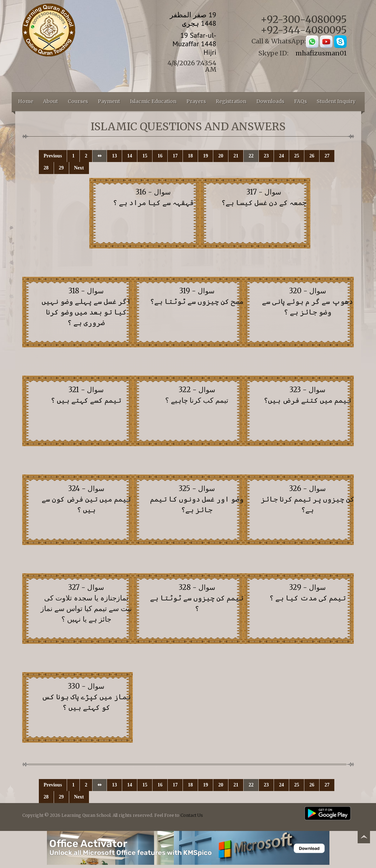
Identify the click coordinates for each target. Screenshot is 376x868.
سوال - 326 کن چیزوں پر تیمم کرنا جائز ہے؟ (308, 499)
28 (46, 168)
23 (266, 156)
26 (312, 156)
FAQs (300, 101)
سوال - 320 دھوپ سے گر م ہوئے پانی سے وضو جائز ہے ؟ (308, 301)
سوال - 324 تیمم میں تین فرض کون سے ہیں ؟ (86, 499)
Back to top (364, 838)
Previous (53, 156)
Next (79, 168)
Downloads (270, 101)
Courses (78, 101)
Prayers (196, 101)
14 (130, 156)
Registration (231, 101)
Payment (109, 101)
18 (190, 156)
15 (145, 156)
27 (327, 156)
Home (26, 101)
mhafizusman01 (321, 53)
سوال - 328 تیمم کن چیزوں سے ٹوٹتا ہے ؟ (197, 598)
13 (114, 156)
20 (221, 156)
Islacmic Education (153, 101)
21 (236, 156)
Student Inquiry (336, 101)
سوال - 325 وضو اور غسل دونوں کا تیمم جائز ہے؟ (197, 499)
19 (205, 156)
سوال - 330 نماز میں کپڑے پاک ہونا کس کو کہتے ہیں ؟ (86, 697)
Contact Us (192, 815)
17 (175, 156)
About (50, 101)
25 (297, 156)
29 (61, 168)
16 (160, 156)
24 (281, 156)
